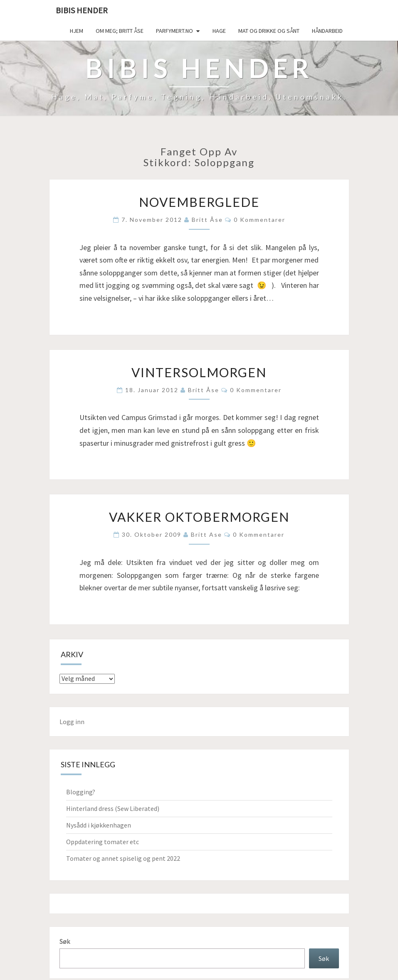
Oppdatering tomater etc (103, 842)
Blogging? (81, 792)
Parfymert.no (174, 31)
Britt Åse (207, 220)
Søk (65, 941)
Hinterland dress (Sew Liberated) (113, 808)
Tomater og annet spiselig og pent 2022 (123, 858)
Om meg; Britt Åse (120, 31)
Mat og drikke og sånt (269, 31)
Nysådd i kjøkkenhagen (99, 825)
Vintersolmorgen (199, 372)
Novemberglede (199, 202)
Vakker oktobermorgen (199, 517)
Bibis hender (82, 10)
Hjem (77, 31)
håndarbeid (327, 31)
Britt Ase (206, 534)
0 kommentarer (260, 220)
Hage (219, 31)
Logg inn (72, 722)
